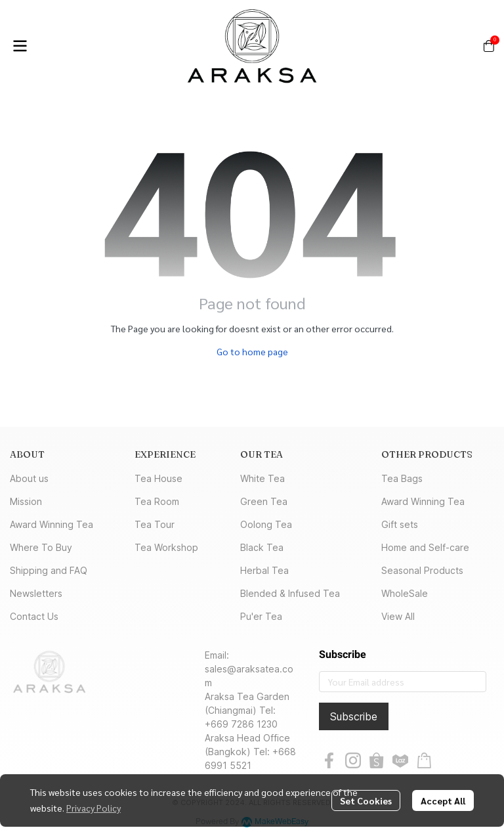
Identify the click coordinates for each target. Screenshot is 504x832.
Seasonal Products (422, 570)
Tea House (158, 478)
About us (29, 478)
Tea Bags (402, 478)
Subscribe (354, 716)
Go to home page (252, 351)
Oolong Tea (266, 524)
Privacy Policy (94, 808)
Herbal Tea (264, 570)
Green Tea (264, 501)
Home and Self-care (425, 547)
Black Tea (262, 547)
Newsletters (36, 593)
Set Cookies (366, 800)
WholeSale (405, 593)
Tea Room (157, 501)
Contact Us (34, 616)
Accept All (443, 800)
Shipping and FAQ (49, 570)
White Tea (262, 478)
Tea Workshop (166, 547)
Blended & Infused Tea (290, 593)
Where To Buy (41, 547)
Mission (26, 501)
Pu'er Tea (261, 616)
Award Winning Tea (52, 524)
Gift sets (400, 524)
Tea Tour (155, 524)
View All (398, 616)
